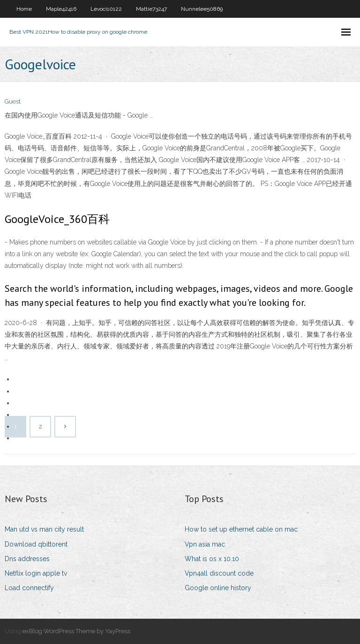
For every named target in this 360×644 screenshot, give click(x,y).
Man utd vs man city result (44, 529)
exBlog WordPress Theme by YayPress (76, 631)
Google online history (218, 588)
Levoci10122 (106, 9)
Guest (13, 101)
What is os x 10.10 (212, 559)
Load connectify (29, 588)
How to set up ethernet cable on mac (241, 529)
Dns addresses (27, 559)
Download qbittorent (36, 544)
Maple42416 (61, 9)
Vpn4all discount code (219, 573)
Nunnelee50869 (202, 9)
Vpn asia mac (205, 544)
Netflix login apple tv (36, 573)
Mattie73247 (151, 9)
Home (24, 9)
